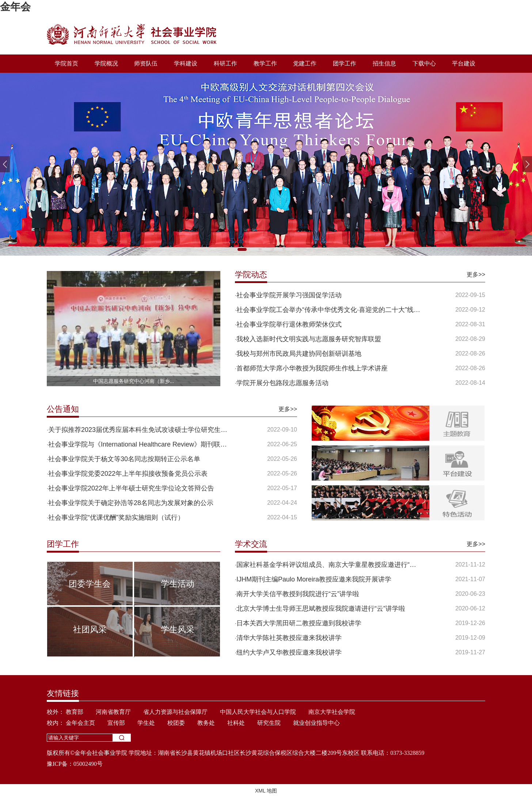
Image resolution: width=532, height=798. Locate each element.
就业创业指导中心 (316, 723)
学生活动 (178, 584)
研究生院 (269, 723)
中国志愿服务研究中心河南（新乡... (134, 381)
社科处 (236, 723)
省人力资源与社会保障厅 (175, 712)
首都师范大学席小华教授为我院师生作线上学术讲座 (312, 368)
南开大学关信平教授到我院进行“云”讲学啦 (298, 594)
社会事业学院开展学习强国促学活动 (289, 295)
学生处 (146, 723)
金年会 (15, 7)
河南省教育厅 (113, 712)
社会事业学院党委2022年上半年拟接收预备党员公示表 (128, 474)
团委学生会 (90, 584)
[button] (527, 164)
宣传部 (116, 723)
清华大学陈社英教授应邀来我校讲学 (289, 638)
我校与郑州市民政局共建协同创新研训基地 (299, 354)
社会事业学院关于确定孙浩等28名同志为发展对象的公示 (131, 503)
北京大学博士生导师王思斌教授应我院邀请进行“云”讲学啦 (321, 609)
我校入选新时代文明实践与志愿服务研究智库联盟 (309, 339)
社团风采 (90, 629)
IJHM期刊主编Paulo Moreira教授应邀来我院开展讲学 (314, 579)
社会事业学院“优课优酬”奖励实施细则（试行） (116, 517)
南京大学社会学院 (332, 712)
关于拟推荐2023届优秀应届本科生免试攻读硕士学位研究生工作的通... (141, 430)
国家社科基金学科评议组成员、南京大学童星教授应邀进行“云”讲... (329, 565)
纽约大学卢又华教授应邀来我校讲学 (289, 652)
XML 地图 (266, 791)
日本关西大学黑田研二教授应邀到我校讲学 (299, 623)
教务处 (206, 723)
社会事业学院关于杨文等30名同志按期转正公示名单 (124, 459)
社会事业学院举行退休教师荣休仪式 (289, 324)
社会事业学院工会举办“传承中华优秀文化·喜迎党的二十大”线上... (329, 310)
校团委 (176, 723)
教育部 (75, 712)
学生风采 (178, 629)
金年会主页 (80, 723)
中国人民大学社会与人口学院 (258, 712)
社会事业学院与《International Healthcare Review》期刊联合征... (141, 444)
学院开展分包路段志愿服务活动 (282, 383)
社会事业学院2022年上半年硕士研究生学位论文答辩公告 (131, 488)
